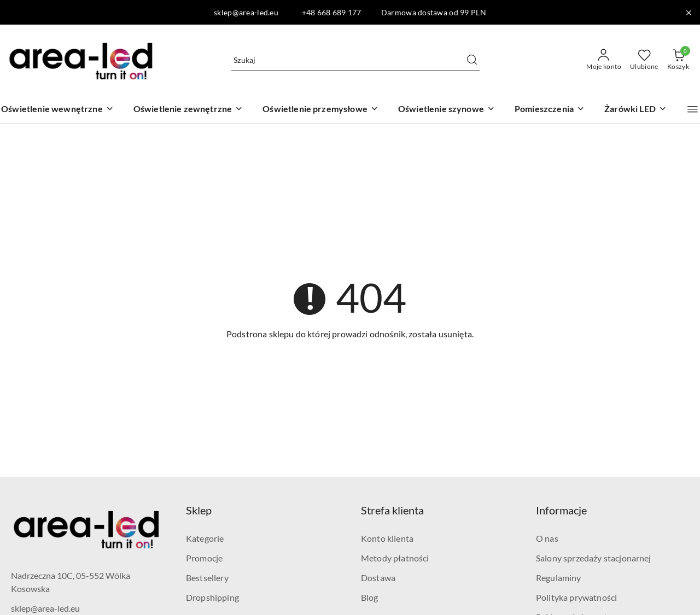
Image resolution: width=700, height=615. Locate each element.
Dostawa (378, 578)
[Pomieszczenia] (550, 110)
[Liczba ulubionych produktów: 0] (644, 60)
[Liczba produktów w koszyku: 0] (678, 60)
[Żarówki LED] (635, 110)
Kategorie (205, 538)
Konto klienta (387, 538)
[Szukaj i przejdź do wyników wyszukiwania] (472, 60)
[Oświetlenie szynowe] (447, 110)
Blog (370, 597)
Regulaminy (559, 578)
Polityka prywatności (576, 597)
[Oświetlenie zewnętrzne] (188, 110)
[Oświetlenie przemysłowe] (320, 110)
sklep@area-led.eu (45, 608)
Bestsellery (207, 578)
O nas (547, 538)
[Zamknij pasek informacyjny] (689, 13)
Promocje (204, 558)
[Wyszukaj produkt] (355, 60)
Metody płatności (395, 558)
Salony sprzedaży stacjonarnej (594, 558)
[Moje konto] (604, 60)
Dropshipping (212, 597)
